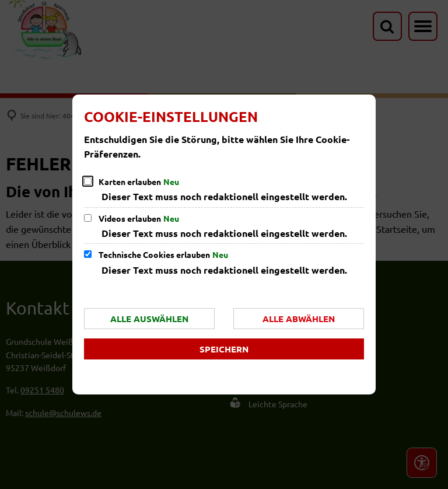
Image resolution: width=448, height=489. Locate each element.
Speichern (224, 349)
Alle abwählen (299, 319)
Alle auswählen (149, 319)
